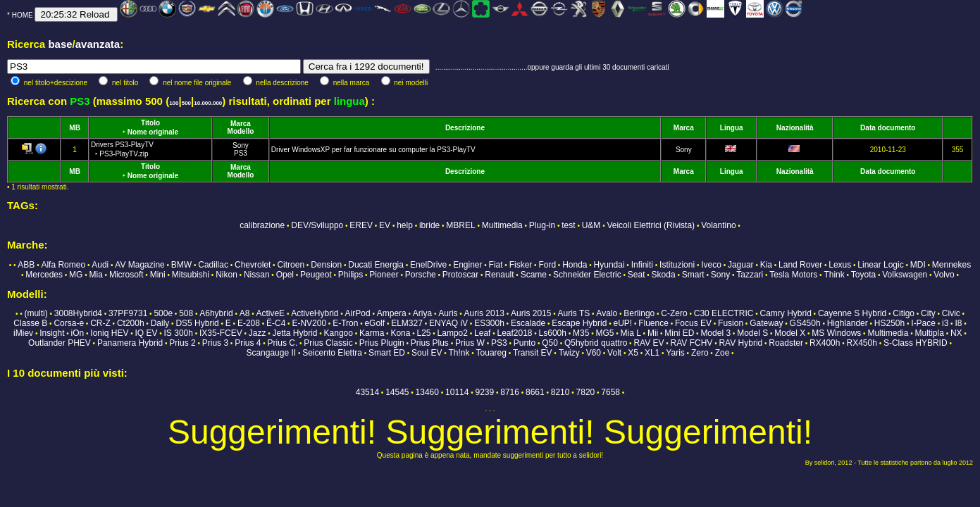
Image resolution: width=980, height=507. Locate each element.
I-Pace (923, 323)
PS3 (241, 153)
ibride (429, 225)
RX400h (825, 343)
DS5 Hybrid (197, 323)
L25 (424, 333)
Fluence (653, 323)
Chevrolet (253, 265)
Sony (241, 145)
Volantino (718, 225)
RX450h (861, 343)
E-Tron (345, 323)
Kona (400, 333)
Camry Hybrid (785, 313)
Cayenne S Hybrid (852, 313)
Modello (241, 131)
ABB (26, 265)
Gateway (766, 323)
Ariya (422, 313)
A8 (245, 313)
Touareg (491, 353)
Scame (534, 275)
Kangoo (339, 333)
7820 (586, 392)
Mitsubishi (191, 275)
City (928, 313)
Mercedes (44, 275)
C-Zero (674, 313)
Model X (790, 333)
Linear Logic (880, 265)
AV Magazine (139, 265)
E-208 (249, 323)
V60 (594, 353)
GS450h (805, 323)
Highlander (848, 323)
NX (956, 333)
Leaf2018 (514, 333)
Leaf (482, 333)
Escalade (528, 323)
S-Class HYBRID (916, 343)
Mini (158, 275)
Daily (160, 323)
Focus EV (693, 323)
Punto (525, 343)
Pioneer (384, 275)
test (568, 225)
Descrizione (465, 128)
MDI (918, 265)
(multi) (36, 313)
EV (385, 225)
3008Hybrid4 (78, 313)
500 (186, 103)
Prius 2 (182, 343)
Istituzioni (677, 265)
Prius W (470, 343)
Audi (100, 265)
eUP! (622, 323)
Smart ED (387, 353)
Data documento (888, 128)
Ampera (392, 313)
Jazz (258, 333)
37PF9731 (128, 313)
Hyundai (609, 265)
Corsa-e (69, 323)
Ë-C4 (276, 323)
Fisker (521, 265)
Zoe (722, 353)
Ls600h (553, 333)
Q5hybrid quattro (596, 343)
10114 (457, 392)
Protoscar (460, 275)
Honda (575, 265)
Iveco (711, 265)
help (405, 225)
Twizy (569, 353)
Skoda (664, 275)
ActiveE (270, 313)
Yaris (675, 353)
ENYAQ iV (448, 323)
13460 (427, 392)
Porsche (421, 275)
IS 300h (179, 333)
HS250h (889, 323)
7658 (610, 392)
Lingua (732, 128)
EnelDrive (428, 265)
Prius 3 (215, 343)
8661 (535, 392)
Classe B (30, 323)
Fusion (731, 323)
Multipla (930, 333)
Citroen (291, 265)
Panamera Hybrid (130, 343)
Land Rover (800, 265)
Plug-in (542, 225)
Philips (351, 275)
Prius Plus (430, 343)
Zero (700, 353)
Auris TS (573, 313)
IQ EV (146, 333)
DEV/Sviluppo (317, 225)
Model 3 (715, 333)
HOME (23, 15)
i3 (945, 323)
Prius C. (283, 343)
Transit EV (533, 353)
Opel (285, 275)
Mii (653, 333)
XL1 (652, 353)
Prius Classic (328, 343)
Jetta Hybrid (294, 333)
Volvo (944, 275)
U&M (591, 225)
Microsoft (126, 275)
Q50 (550, 343)
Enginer (467, 265)
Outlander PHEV (60, 343)
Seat (637, 275)
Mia (95, 275)
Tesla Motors (793, 275)
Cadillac (213, 265)
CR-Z (100, 323)
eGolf (374, 323)
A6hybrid (216, 313)
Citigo (904, 313)
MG (76, 275)
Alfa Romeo (63, 265)
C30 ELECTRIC (724, 313)
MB (75, 128)
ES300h (489, 323)
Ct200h (131, 323)
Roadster (786, 343)
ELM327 (407, 323)
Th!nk (459, 353)
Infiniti (642, 265)
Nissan (257, 275)
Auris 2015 (531, 313)
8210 (560, 392)
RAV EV (649, 343)
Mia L (631, 333)
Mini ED (679, 333)
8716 (510, 392)
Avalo (607, 313)
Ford (547, 265)
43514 (367, 392)
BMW (181, 265)
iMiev (23, 333)
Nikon (227, 275)
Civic (951, 313)
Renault (499, 275)
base (60, 44)
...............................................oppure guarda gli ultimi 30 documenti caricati (552, 67)
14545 (397, 392)
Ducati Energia (376, 265)
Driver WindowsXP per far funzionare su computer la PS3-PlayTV (373, 150)
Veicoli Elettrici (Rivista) (651, 225)
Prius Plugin (382, 343)
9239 (484, 392)
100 (174, 103)
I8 (958, 323)
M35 (581, 333)
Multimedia (502, 225)
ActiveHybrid (315, 313)
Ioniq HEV (109, 333)
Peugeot (316, 275)
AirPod (358, 313)
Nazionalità (795, 128)
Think (834, 275)
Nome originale (153, 132)
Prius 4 (248, 343)
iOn (78, 333)
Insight (52, 333)
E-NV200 (309, 323)
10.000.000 (208, 103)
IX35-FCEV (221, 333)
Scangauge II (271, 353)
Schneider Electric (587, 275)
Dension (326, 265)
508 (186, 313)
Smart (693, 275)
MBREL (460, 225)
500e (163, 313)
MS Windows (836, 333)
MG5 (604, 333)
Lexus (840, 265)
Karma (372, 333)
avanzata (98, 44)
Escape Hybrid (579, 323)
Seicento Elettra (332, 353)
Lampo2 (453, 333)
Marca (241, 124)
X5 (633, 353)
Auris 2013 (484, 313)
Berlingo (639, 313)
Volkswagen (905, 275)
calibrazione (262, 225)
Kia (766, 265)
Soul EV (427, 353)
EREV (361, 225)
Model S (752, 333)
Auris (448, 313)
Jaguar (741, 265)
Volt (614, 353)
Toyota (863, 275)
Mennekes (951, 265)
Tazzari (750, 275)
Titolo (150, 123)
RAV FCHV (692, 343)
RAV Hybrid (740, 343)
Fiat (496, 265)
